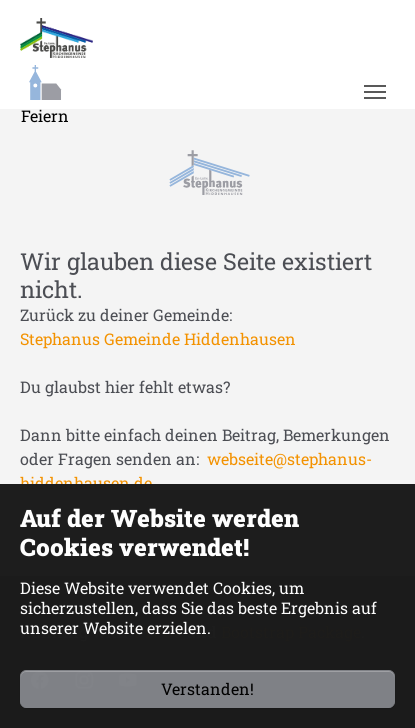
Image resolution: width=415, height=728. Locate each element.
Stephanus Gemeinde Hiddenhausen (158, 338)
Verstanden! (207, 688)
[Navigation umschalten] (374, 92)
